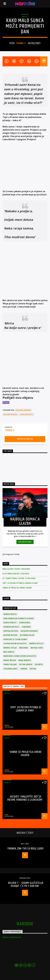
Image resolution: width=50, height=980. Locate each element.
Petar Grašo (26, 664)
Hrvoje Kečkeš (11, 631)
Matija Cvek (37, 648)
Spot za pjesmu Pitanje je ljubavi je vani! (20, 583)
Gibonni (26, 627)
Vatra (33, 669)
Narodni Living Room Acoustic (20, 656)
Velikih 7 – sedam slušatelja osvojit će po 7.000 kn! (26, 885)
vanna (24, 669)
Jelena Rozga (10, 414)
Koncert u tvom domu (15, 639)
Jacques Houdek (29, 631)
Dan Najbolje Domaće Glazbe (19, 618)
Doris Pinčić (10, 623)
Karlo (7, 725)
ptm (6, 815)
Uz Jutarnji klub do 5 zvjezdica (16, 574)
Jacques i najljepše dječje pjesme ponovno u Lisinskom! (25, 798)
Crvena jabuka (23, 410)
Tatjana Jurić (11, 669)
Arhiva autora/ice (25, 439)
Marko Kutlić (36, 643)
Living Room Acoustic (15, 643)
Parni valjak (10, 664)
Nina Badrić (25, 660)
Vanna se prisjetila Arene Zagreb (17, 588)
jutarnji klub (27, 635)
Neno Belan (10, 660)
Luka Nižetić (27, 414)
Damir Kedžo (10, 614)
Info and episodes (25, 542)
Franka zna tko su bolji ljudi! (26, 849)
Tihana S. (21, 43)
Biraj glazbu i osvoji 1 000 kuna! (16, 569)
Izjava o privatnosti (12, 937)
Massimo (24, 648)
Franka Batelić (12, 627)
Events (7, 782)
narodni (25, 924)
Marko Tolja (10, 648)
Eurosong (25, 623)
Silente (39, 664)
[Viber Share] (6, 403)
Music (25, 17)
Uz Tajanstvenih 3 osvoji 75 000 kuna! (19, 578)
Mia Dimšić (9, 652)
